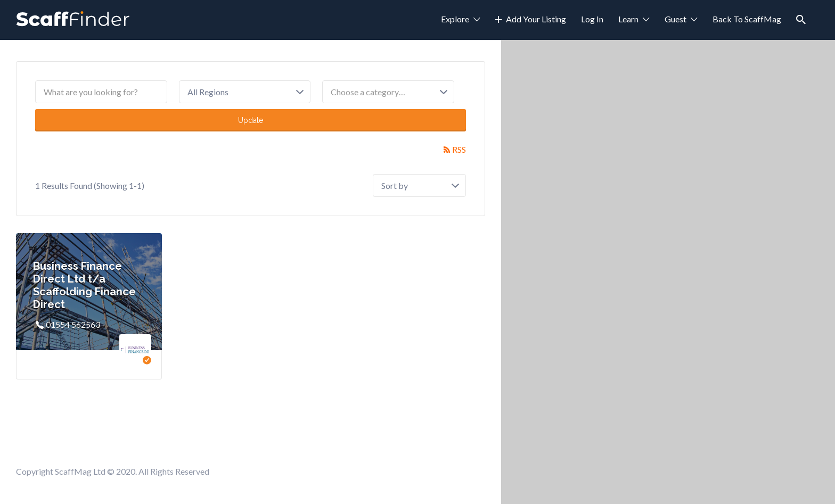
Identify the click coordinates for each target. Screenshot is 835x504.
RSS (459, 149)
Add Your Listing (536, 19)
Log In (592, 19)
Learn (628, 19)
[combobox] (388, 92)
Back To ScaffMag (747, 19)
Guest (676, 19)
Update (251, 120)
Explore (455, 19)
